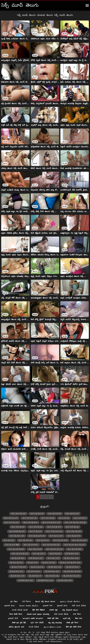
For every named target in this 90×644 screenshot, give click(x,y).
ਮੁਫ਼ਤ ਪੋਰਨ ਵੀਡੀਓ (37, 618)
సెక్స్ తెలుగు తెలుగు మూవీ (46, 558)
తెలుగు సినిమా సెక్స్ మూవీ (73, 531)
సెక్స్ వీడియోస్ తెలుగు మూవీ (56, 576)
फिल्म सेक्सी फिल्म (16, 610)
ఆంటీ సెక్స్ (67, 614)
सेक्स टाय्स (79, 614)
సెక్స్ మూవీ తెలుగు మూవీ (39, 571)
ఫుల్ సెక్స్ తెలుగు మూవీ (63, 553)
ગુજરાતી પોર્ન (48, 601)
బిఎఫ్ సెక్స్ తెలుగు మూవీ (12, 558)
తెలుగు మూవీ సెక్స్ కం (79, 518)
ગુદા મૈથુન (14, 597)
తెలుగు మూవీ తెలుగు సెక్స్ (30, 518)
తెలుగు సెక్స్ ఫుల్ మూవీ (66, 536)
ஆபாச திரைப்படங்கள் (52, 622)
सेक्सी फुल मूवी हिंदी (19, 618)
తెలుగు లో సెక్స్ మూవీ (36, 531)
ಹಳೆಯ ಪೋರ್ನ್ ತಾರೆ (16, 622)
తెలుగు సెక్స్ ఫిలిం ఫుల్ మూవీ (29, 536)
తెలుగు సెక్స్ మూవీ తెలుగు (31, 545)
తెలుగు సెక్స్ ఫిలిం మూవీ (48, 536)
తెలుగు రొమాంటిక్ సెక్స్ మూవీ (17, 531)
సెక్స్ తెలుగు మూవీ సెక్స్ (15, 562)
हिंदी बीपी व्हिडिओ (38, 605)
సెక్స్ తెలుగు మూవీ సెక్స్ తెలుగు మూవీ (35, 562)
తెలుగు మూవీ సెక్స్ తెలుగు (31, 522)
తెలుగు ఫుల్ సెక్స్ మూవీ (72, 514)
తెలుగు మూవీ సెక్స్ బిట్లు (36, 527)
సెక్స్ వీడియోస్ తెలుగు (70, 605)
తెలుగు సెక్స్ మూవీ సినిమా (74, 549)
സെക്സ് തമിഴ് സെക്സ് (32, 614)
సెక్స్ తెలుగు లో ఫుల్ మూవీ (57, 562)
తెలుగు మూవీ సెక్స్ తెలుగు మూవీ (51, 522)
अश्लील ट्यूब (53, 605)
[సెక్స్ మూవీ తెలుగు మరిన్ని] (87, 5)
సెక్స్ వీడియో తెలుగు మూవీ (36, 576)
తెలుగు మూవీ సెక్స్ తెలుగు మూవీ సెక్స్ (75, 522)
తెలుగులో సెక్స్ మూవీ (46, 553)
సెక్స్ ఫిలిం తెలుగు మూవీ (10, 567)
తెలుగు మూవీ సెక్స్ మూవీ (54, 527)
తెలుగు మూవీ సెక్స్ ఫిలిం (19, 527)
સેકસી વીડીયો (34, 622)
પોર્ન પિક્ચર (26, 597)
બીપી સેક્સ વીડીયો (79, 601)
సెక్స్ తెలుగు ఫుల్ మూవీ (64, 558)
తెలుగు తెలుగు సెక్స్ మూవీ (19, 514)
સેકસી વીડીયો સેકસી (20, 605)
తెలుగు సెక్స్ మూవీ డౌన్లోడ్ (13, 545)
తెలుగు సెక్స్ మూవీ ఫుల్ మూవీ (54, 549)
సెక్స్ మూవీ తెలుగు (36, 637)
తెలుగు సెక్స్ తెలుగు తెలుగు (45, 597)
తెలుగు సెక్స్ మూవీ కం (35, 540)
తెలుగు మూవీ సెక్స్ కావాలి (12, 522)
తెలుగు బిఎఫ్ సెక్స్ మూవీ (12, 518)
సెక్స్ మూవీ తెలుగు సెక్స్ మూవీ (16, 576)
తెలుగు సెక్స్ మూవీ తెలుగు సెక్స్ (51, 545)
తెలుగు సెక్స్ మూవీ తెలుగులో (17, 549)
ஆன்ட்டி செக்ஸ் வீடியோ (70, 597)
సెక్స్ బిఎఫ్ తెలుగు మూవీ (45, 567)
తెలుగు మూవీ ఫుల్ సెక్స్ (48, 518)
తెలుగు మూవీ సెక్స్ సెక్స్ (72, 527)
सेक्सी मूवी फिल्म (72, 618)
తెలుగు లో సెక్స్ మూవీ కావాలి (54, 531)
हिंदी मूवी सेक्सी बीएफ (74, 622)
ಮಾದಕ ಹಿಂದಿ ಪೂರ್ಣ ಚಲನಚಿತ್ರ (38, 610)
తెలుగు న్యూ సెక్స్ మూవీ (37, 514)
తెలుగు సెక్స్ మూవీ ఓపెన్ (18, 540)
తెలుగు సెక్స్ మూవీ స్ (30, 553)
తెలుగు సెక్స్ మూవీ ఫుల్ (35, 549)
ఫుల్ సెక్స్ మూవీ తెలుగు (80, 553)
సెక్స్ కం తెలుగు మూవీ (29, 558)
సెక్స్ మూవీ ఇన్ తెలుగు (62, 567)
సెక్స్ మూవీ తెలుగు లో (56, 571)
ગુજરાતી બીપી (13, 614)
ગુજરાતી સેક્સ (9, 601)
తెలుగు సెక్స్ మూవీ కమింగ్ (53, 540)
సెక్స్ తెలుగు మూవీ (80, 558)
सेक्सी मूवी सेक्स (53, 614)
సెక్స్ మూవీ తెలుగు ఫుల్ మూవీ (19, 571)
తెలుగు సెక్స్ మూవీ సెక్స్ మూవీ (12, 553)
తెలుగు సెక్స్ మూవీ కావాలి (71, 540)
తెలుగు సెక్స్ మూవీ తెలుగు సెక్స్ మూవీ (74, 545)
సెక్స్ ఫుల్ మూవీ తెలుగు (27, 567)
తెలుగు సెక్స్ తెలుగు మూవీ (10, 536)
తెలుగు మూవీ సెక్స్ (64, 518)
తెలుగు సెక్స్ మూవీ (82, 536)
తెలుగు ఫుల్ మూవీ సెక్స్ (54, 514)
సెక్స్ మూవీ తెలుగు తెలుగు (80, 567)
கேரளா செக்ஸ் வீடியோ (29, 601)
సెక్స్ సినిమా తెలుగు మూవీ (75, 576)
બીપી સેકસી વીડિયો (61, 610)
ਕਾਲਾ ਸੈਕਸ (77, 610)
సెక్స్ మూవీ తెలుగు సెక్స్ (73, 571)
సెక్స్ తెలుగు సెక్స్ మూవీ (76, 562)
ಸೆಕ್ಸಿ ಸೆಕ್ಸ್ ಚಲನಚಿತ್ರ (55, 618)
